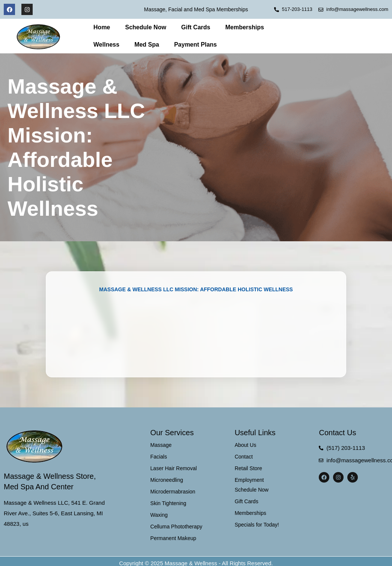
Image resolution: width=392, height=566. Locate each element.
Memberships (245, 27)
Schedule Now (145, 27)
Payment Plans (196, 45)
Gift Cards (196, 27)
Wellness (106, 45)
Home (102, 27)
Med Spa (147, 45)
